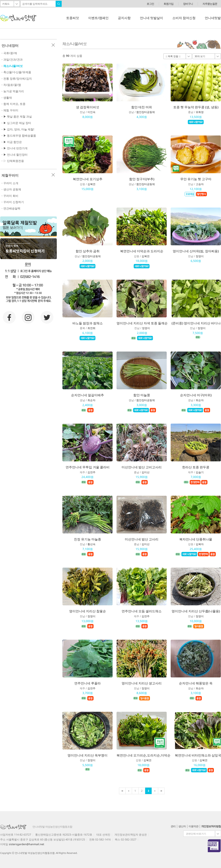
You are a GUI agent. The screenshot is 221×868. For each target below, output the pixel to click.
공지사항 (124, 18)
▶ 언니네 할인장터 (15, 155)
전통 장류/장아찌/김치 (18, 79)
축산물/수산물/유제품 (17, 72)
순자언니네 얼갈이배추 (87, 395)
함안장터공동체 (146, 112)
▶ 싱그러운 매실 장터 (17, 123)
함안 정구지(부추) (142, 179)
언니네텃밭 (213, 18)
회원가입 (169, 4)
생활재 (8, 98)
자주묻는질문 (210, 4)
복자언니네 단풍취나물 (196, 539)
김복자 (200, 544)
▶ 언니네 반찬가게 (15, 148)
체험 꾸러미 (11, 110)
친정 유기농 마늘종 (87, 539)
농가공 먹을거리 (14, 91)
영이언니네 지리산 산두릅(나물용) (196, 611)
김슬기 (200, 472)
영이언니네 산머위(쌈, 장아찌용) (196, 251)
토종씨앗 (73, 18)
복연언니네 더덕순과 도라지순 (142, 251)
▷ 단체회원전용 (14, 161)
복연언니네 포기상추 (88, 179)
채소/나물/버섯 (13, 66)
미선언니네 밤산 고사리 (142, 539)
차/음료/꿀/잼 (12, 85)
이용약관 (193, 826)
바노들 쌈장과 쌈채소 (88, 323)
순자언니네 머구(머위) (196, 395)
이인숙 (91, 112)
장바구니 (188, 4)
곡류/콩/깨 (10, 53)
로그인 (150, 4)
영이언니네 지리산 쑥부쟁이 (87, 755)
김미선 (146, 472)
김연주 (91, 472)
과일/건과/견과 (13, 60)
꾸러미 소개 (11, 183)
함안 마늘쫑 (142, 395)
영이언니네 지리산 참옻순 (88, 611)
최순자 (91, 400)
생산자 (182, 826)
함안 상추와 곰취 (88, 251)
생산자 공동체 (12, 189)
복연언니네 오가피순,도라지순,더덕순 (143, 755)
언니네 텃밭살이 (152, 18)
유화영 (200, 112)
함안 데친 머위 (142, 107)
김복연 (91, 184)
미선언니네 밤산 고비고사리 (142, 467)
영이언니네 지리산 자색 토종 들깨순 (142, 323)
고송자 (200, 184)
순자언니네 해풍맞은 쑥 (196, 683)
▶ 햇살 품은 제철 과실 (18, 117)
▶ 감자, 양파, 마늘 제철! (19, 129)
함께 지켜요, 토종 (14, 104)
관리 (173, 826)
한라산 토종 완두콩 (196, 467)
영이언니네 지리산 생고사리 (142, 683)
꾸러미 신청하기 (14, 202)
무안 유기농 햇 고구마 (196, 179)
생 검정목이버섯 (88, 107)
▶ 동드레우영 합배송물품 (20, 136)
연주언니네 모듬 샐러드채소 (142, 611)
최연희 (91, 328)
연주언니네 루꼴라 (87, 683)
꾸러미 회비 (11, 196)
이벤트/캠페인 (98, 18)
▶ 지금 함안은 (13, 142)
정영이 (200, 256)
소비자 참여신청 (184, 18)
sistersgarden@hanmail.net (26, 844)
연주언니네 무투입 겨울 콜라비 (88, 467)
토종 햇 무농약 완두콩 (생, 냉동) (196, 107)
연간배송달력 (12, 208)
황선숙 (91, 544)
